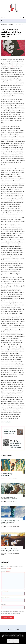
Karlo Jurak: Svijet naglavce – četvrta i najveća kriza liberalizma (10, 522)
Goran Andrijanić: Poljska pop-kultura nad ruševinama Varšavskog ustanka (16, 444)
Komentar (6, 571)
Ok (10, 641)
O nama (17, 629)
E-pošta (5, 598)
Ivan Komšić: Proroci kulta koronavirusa (10, 432)
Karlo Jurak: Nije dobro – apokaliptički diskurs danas (9, 498)
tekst (13, 66)
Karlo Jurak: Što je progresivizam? (7, 474)
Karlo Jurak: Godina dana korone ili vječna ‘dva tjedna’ (10, 550)
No (16, 641)
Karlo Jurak (11, 25)
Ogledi (19, 26)
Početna (9, 629)
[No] (24, 638)
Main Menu (5, 21)
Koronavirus (13, 26)
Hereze (7, 26)
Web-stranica (4, 605)
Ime (5, 591)
